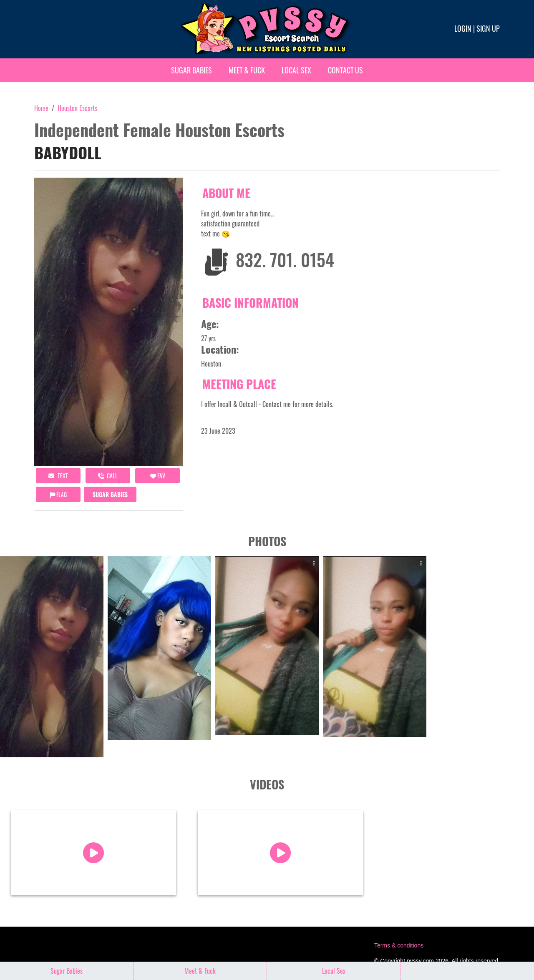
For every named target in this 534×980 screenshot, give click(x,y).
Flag (58, 494)
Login (463, 28)
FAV (158, 476)
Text (58, 476)
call (108, 476)
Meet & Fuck (247, 70)
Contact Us (345, 70)
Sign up (488, 28)
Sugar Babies (191, 70)
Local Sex (296, 70)
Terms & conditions (399, 945)
